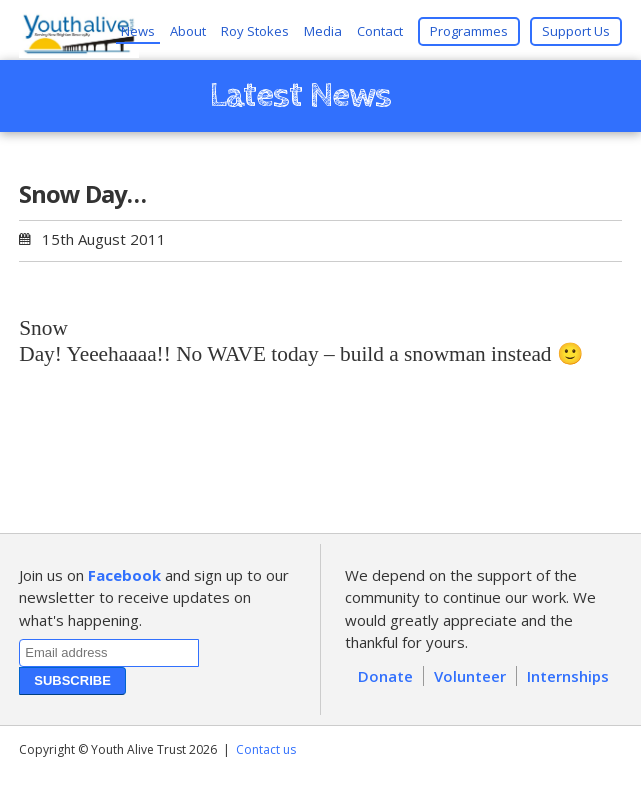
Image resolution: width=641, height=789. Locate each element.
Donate (385, 676)
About (188, 31)
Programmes (469, 31)
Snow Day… (82, 193)
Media (323, 31)
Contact (380, 31)
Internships (568, 676)
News (138, 31)
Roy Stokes (255, 31)
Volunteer (470, 676)
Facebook (124, 575)
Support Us (576, 31)
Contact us (266, 749)
